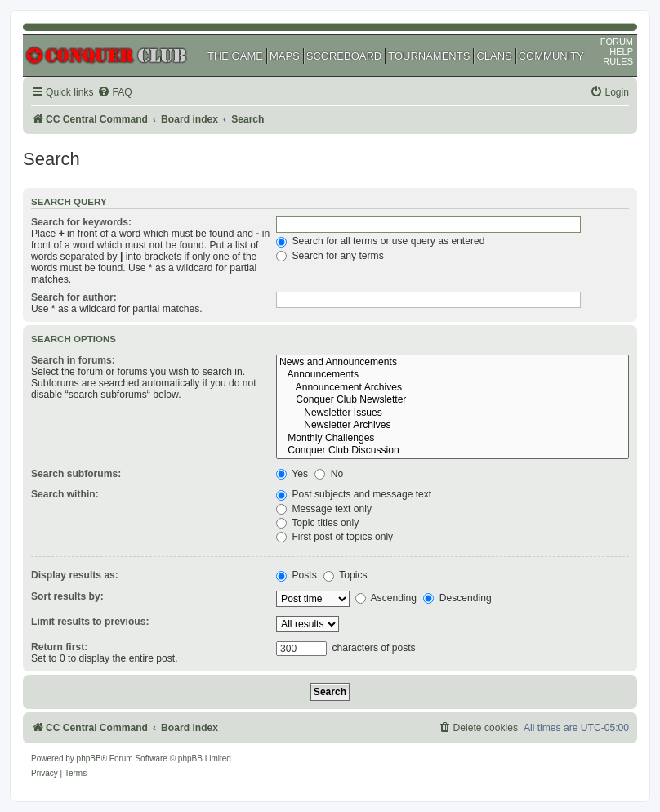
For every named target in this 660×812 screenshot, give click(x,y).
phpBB (89, 758)
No (329, 474)
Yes (292, 474)
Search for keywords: (81, 222)
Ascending (386, 598)
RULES (618, 61)
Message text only (324, 509)
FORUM (617, 42)
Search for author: (74, 297)
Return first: (59, 647)
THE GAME (235, 56)
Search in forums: (73, 360)
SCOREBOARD (344, 56)
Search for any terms (330, 256)
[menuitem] (114, 93)
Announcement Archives (453, 388)
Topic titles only (317, 523)
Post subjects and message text (354, 494)
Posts (297, 575)
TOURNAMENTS (429, 56)
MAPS (285, 56)
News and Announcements (453, 363)
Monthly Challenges (453, 439)
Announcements (453, 375)
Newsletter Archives (453, 426)
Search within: (65, 494)
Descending (457, 598)
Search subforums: (76, 474)
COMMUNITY (551, 56)
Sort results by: (67, 596)
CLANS (494, 56)
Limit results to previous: (90, 622)
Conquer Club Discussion (453, 451)
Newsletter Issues (453, 413)
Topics (345, 575)
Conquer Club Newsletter (453, 400)
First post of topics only (334, 537)
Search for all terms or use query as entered (380, 241)
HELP (621, 51)
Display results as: (75, 575)
